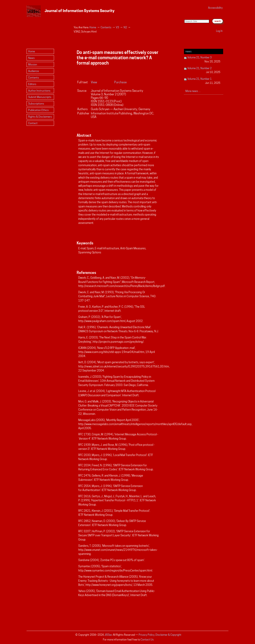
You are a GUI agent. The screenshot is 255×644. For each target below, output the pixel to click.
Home (93, 27)
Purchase (120, 82)
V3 (117, 27)
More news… (193, 91)
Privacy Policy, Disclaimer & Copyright (160, 635)
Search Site (184, 16)
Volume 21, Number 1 (202, 81)
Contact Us (147, 639)
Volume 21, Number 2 (202, 70)
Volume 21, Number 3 (202, 60)
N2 (125, 27)
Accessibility (215, 8)
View (94, 82)
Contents (106, 27)
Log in (219, 31)
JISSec (108, 635)
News (189, 51)
